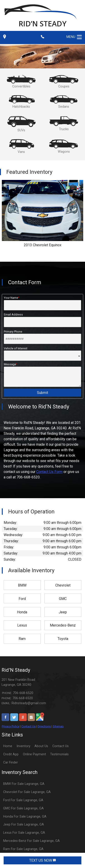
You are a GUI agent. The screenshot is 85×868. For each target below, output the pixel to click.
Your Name (42, 303)
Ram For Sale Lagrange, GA (23, 849)
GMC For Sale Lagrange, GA (23, 808)
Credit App (11, 754)
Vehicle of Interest (42, 354)
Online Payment (34, 754)
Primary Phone (42, 337)
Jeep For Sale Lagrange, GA (24, 824)
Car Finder (11, 762)
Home (8, 746)
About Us (41, 746)
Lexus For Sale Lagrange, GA (24, 833)
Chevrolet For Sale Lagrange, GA (27, 792)
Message (42, 375)
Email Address (42, 320)
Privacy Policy (11, 726)
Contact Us (28, 726)
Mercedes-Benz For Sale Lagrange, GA (32, 841)
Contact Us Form (49, 472)
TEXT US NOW (42, 860)
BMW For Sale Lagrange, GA (24, 784)
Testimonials (59, 754)
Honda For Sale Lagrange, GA (25, 817)
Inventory (23, 746)
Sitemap (58, 726)
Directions (44, 726)
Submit (42, 393)
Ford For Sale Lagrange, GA (23, 800)
